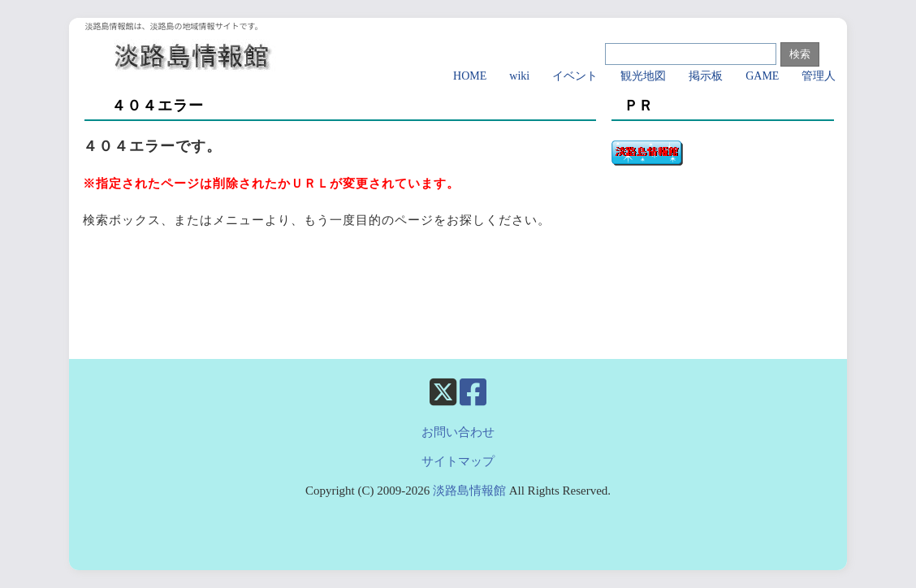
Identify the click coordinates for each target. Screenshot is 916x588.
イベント (575, 76)
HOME (470, 76)
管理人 (819, 76)
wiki (519, 76)
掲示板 (706, 76)
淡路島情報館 (469, 491)
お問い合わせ (458, 432)
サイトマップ (458, 461)
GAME (762, 76)
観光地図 (643, 76)
